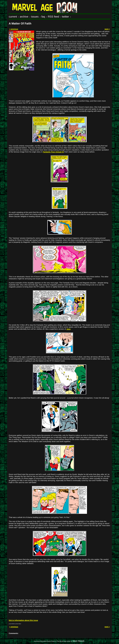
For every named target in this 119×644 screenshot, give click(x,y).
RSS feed (53, 17)
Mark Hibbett (78, 641)
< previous (14, 29)
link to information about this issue (23, 620)
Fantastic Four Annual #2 (53, 152)
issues (35, 17)
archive (24, 17)
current (13, 17)
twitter (65, 17)
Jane (69, 329)
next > (107, 29)
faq (43, 17)
